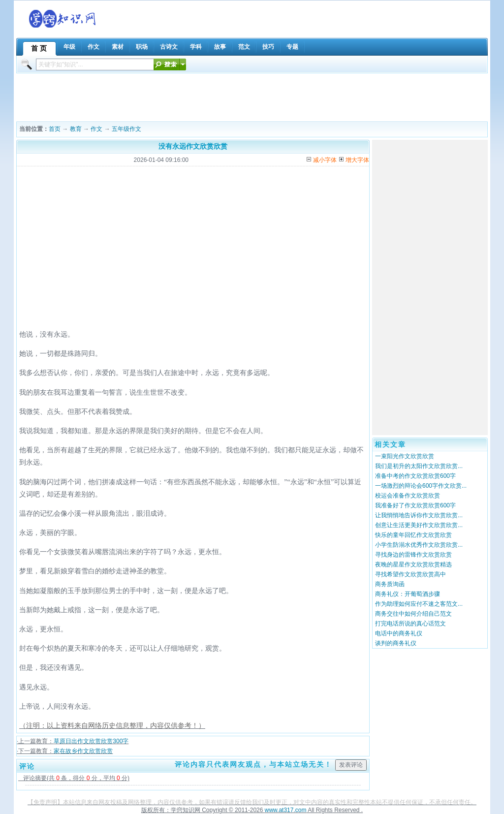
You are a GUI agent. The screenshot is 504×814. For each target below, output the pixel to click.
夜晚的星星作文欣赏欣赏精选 (413, 564)
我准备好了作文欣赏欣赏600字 (415, 505)
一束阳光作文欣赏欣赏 (405, 456)
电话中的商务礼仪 (399, 633)
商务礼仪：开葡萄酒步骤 (408, 594)
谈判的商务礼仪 (396, 643)
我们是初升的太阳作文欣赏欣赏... (419, 466)
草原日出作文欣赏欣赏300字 (91, 741)
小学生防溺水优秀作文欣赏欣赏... (419, 545)
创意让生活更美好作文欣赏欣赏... (419, 525)
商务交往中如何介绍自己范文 (413, 614)
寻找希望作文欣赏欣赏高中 (410, 574)
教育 (76, 129)
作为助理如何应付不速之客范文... (419, 604)
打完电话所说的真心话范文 (410, 624)
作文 (96, 129)
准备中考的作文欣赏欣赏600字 (415, 476)
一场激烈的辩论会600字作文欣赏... (421, 486)
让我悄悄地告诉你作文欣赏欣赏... (419, 515)
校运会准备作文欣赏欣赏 (408, 496)
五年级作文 (126, 129)
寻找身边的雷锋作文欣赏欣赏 (413, 555)
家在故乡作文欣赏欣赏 (83, 751)
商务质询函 (390, 584)
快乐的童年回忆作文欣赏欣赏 (413, 535)
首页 (55, 129)
